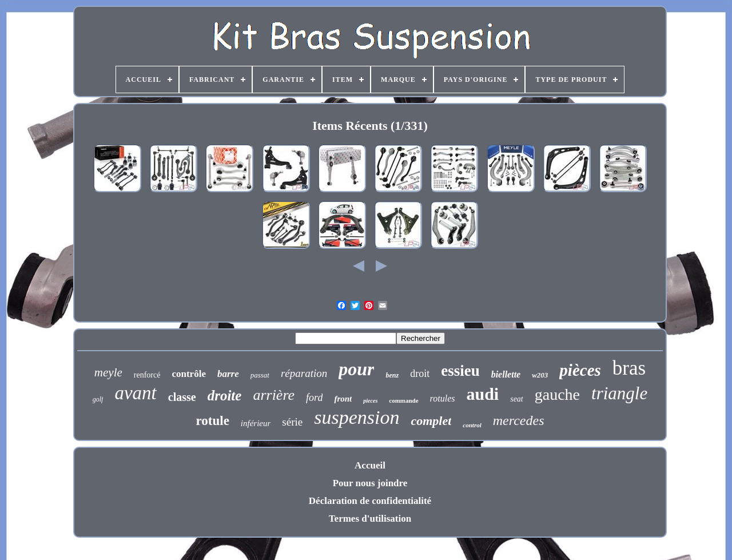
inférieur (256, 423)
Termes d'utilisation (370, 519)
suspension (357, 417)
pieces (370, 401)
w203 (540, 375)
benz (392, 375)
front (343, 399)
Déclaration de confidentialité (370, 501)
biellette (506, 374)
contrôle (188, 374)
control (472, 425)
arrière (274, 395)
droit (420, 374)
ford (314, 398)
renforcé (147, 375)
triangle (619, 393)
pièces (580, 370)
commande (403, 400)
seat (517, 399)
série (292, 422)
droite (225, 396)
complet (431, 421)
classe (182, 397)
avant (135, 393)
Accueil (370, 465)
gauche (557, 394)
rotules (443, 398)
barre (228, 374)
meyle (108, 372)
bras (629, 368)
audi (482, 394)
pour (356, 369)
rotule (213, 421)
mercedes (519, 420)
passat (260, 375)
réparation (304, 373)
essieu (460, 371)
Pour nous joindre (370, 483)
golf (98, 399)
